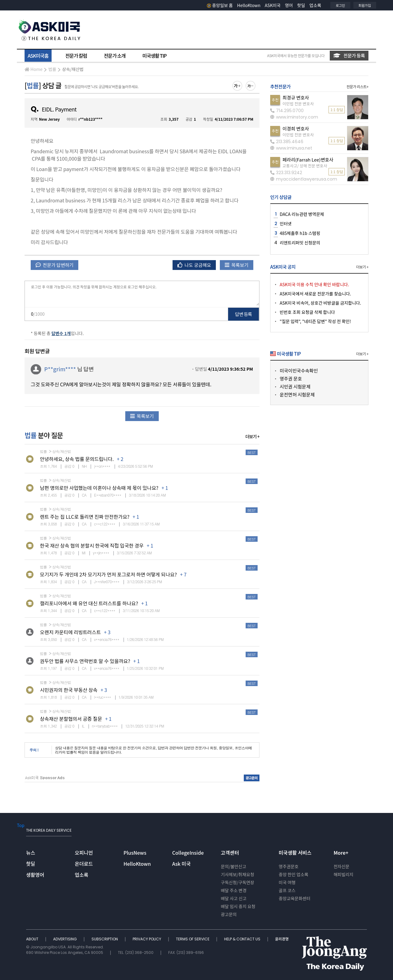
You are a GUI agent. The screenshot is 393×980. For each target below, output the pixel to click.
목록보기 (237, 265)
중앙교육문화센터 (295, 898)
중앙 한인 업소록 (294, 874)
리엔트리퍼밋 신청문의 (300, 243)
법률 (52, 69)
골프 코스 (287, 890)
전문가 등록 (349, 55)
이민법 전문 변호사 (298, 104)
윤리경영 (282, 939)
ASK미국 (273, 5)
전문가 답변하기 (54, 265)
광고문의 (229, 914)
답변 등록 (244, 314)
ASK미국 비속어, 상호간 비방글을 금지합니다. (320, 303)
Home (33, 69)
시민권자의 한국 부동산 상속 (69, 690)
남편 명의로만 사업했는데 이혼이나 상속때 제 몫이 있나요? (99, 488)
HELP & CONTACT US (243, 939)
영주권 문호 (291, 379)
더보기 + (252, 436)
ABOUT (33, 939)
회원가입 (365, 5)
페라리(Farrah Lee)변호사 (308, 160)
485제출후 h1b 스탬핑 (300, 233)
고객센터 (230, 853)
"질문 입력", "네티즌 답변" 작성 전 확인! (315, 321)
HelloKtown (249, 5)
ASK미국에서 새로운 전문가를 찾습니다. (315, 294)
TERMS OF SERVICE (193, 939)
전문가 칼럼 (76, 56)
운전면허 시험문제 (297, 394)
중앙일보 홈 (220, 5)
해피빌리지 (343, 874)
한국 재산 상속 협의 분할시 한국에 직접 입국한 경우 (92, 545)
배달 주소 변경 (234, 890)
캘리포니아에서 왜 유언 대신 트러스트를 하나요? (89, 603)
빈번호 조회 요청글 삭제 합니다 (307, 312)
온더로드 (84, 864)
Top (21, 825)
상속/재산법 (73, 69)
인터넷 (286, 224)
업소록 (315, 5)
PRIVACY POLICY (147, 939)
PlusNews (135, 853)
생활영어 (35, 875)
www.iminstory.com (294, 117)
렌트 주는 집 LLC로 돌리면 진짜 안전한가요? (85, 517)
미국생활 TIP (155, 56)
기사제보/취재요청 (237, 874)
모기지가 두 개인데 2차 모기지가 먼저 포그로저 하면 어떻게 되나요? (108, 574)
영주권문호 (289, 866)
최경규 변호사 (296, 98)
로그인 (340, 5)
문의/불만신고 (233, 866)
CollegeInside (188, 853)
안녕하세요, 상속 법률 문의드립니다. (77, 459)
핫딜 (301, 5)
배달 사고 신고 (234, 898)
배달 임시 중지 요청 (238, 906)
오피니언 (84, 853)
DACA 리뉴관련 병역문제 (302, 214)
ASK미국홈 (38, 56)
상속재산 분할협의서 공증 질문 (71, 719)
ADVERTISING (65, 939)
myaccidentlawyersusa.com (304, 179)
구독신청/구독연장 (237, 882)
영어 (289, 5)
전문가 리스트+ (357, 86)
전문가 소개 (115, 56)
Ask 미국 (181, 864)
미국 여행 (287, 882)
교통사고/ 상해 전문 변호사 (305, 166)
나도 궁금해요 (194, 265)
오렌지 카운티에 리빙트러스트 (70, 632)
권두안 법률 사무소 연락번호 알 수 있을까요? (85, 661)
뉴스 (31, 853)
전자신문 (341, 866)
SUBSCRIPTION (105, 939)
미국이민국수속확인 (299, 371)
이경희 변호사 (296, 129)
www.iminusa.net (291, 148)
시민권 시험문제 (295, 387)
